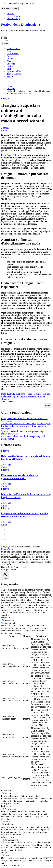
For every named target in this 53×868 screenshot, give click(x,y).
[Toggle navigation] (2, 36)
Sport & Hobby (14, 71)
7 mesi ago (6, 503)
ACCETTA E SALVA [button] (11, 866)
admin (4, 130)
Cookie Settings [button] (8, 567)
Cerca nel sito (7, 401)
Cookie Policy (13, 19)
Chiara (4, 467)
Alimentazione (13, 49)
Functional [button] (6, 791)
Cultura (10, 59)
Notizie (10, 66)
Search (4, 38)
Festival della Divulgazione (21, 25)
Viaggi (10, 76)
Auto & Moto (13, 54)
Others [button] (4, 853)
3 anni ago (6, 128)
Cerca (48, 405)
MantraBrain (7, 549)
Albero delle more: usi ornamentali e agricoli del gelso (26, 424)
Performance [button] (7, 806)
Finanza (10, 61)
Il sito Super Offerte (10, 155)
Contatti (10, 13)
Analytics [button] (5, 822)
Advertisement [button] (8, 837)
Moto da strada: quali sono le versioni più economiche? (26, 394)
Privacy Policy (13, 16)
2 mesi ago (6, 465)
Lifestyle (11, 64)
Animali (10, 51)
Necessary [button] (6, 618)
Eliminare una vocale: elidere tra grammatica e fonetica (20, 477)
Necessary (9, 620)
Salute (10, 69)
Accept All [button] (21, 567)
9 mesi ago (6, 522)
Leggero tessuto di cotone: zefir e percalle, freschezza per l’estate (25, 515)
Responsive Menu (10, 9)
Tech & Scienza (14, 74)
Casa (9, 56)
